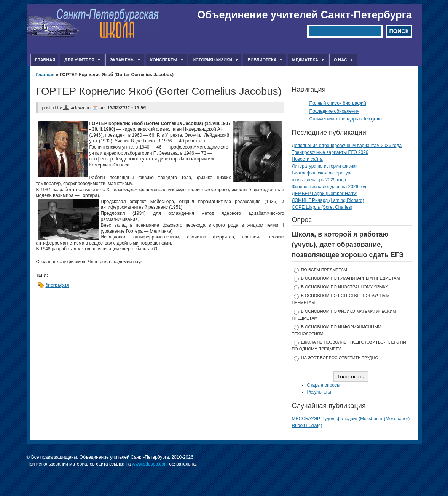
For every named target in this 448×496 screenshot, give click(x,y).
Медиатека (306, 60)
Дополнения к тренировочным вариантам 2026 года (347, 146)
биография (57, 285)
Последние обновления (335, 111)
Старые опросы (324, 385)
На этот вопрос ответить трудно (340, 358)
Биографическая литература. (323, 173)
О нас (341, 60)
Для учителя (80, 60)
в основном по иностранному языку (345, 287)
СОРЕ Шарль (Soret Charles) (322, 207)
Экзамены (123, 60)
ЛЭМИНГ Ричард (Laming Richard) (328, 200)
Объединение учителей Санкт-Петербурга (305, 15)
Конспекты (165, 60)
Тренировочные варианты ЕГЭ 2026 (330, 152)
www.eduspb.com (150, 464)
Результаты (319, 392)
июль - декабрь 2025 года (319, 180)
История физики (213, 60)
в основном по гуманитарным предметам (351, 278)
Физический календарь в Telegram (346, 119)
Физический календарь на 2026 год (329, 187)
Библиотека (263, 60)
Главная (45, 60)
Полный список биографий (338, 103)
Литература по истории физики (325, 166)
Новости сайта (307, 159)
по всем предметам (324, 270)
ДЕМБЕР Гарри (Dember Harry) (325, 194)
